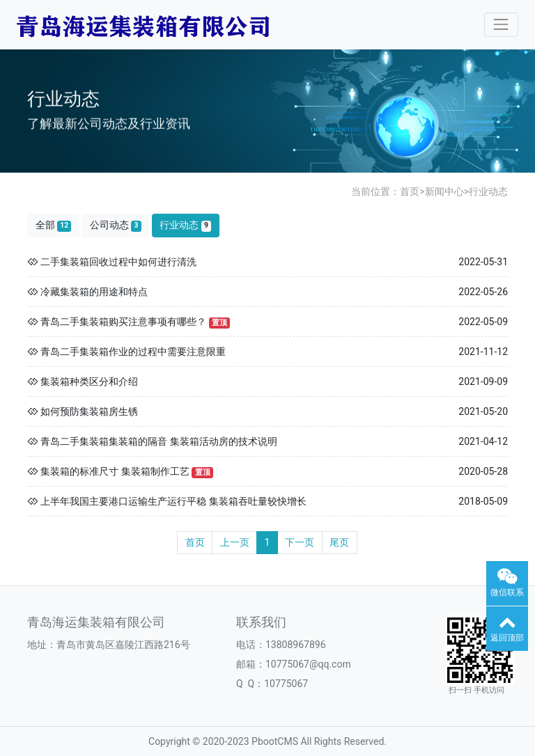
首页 (410, 191)
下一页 (300, 542)
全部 (54, 225)
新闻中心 (444, 191)
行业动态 (488, 191)
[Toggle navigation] (501, 25)
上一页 (235, 542)
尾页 (339, 542)
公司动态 (116, 225)
